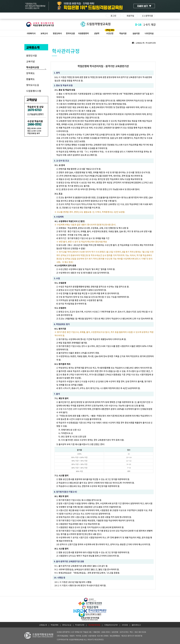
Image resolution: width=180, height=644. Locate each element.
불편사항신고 (136, 625)
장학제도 (30, 73)
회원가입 (130, 16)
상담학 (97, 33)
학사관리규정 (33, 67)
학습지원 (123, 33)
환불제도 (30, 79)
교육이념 (30, 61)
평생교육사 (57, 33)
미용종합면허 (83, 33)
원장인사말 (32, 55)
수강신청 (110, 33)
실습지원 (136, 33)
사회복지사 (31, 33)
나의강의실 (149, 33)
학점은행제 (54, 625)
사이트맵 (125, 625)
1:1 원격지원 (147, 16)
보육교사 (44, 33)
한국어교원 (70, 33)
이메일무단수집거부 (111, 625)
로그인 (113, 16)
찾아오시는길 (33, 85)
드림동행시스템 (34, 91)
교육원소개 (43, 625)
